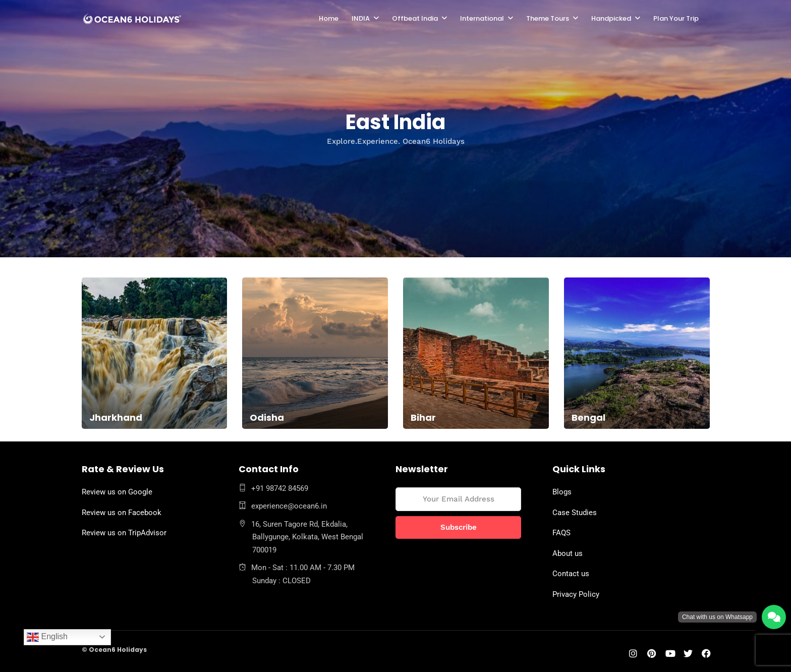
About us (568, 553)
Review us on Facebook (122, 513)
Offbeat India (415, 18)
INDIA (361, 18)
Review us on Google (117, 492)
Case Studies (575, 513)
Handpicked (611, 18)
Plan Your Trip (676, 18)
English (47, 637)
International (482, 18)
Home (329, 18)
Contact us (571, 574)
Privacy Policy (576, 594)
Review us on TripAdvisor (124, 533)
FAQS (561, 533)
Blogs (562, 492)
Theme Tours (548, 18)
